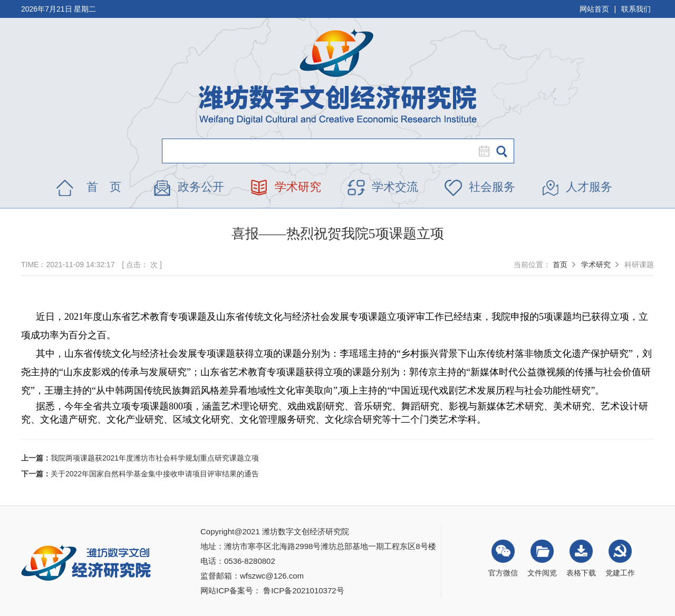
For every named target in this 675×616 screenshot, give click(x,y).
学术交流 (395, 187)
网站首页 (594, 9)
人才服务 (589, 187)
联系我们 (636, 9)
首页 (560, 265)
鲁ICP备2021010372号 (303, 590)
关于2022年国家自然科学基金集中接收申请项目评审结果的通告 (155, 474)
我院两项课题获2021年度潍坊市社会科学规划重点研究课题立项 (155, 458)
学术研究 (298, 187)
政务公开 (201, 187)
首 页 (104, 187)
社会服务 (492, 187)
